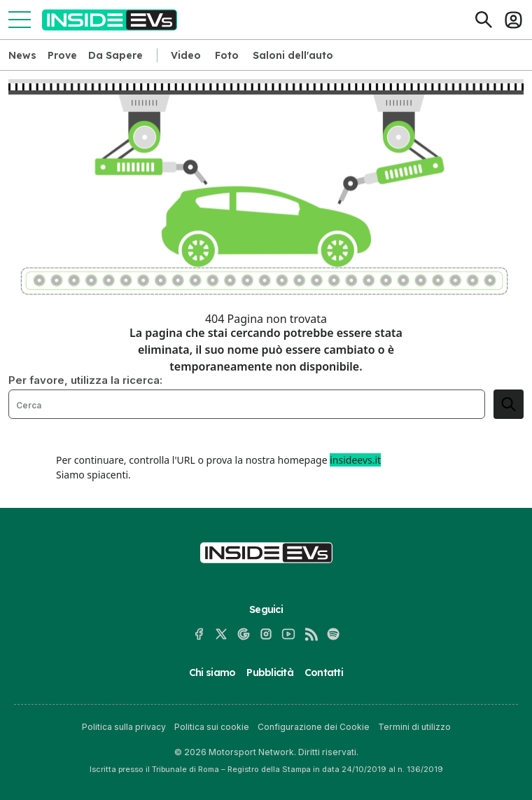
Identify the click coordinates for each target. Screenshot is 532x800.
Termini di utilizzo (414, 727)
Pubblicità (270, 673)
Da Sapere (115, 55)
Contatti (324, 673)
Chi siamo (212, 673)
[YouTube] (288, 634)
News (22, 55)
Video (186, 55)
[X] (221, 634)
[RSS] (311, 634)
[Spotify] (333, 634)
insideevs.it (355, 460)
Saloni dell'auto (293, 55)
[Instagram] (266, 634)
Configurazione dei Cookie (314, 727)
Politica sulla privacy (124, 727)
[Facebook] (199, 634)
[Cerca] (484, 20)
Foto (227, 55)
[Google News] (244, 634)
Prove (62, 55)
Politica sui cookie (212, 727)
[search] (509, 404)
